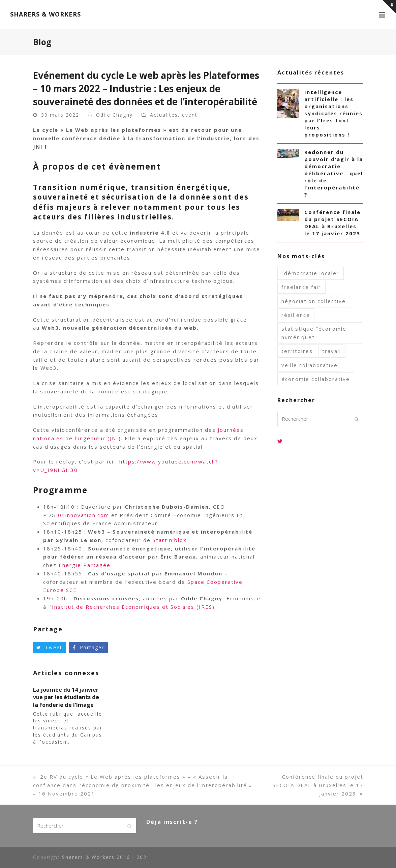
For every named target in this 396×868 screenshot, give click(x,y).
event (190, 115)
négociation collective (314, 301)
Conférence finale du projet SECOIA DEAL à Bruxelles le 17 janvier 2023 (318, 785)
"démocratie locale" (310, 273)
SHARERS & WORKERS (45, 14)
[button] (382, 14)
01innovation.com (84, 515)
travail (332, 351)
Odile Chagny (114, 115)
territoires (297, 351)
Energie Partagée (85, 565)
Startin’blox (170, 540)
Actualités (164, 115)
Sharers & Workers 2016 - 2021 (106, 857)
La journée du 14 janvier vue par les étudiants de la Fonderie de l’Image (66, 697)
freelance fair (301, 287)
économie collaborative (316, 379)
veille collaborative (310, 365)
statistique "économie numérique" (314, 333)
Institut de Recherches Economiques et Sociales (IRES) (133, 607)
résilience (296, 315)
